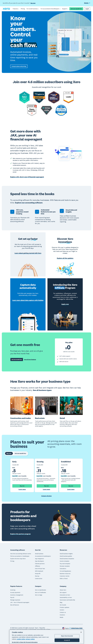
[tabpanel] (46, 475)
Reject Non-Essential (67, 636)
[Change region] (76, 628)
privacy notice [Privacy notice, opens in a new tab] (30, 639)
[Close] (81, 632)
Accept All (67, 640)
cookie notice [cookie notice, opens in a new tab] (21, 639)
